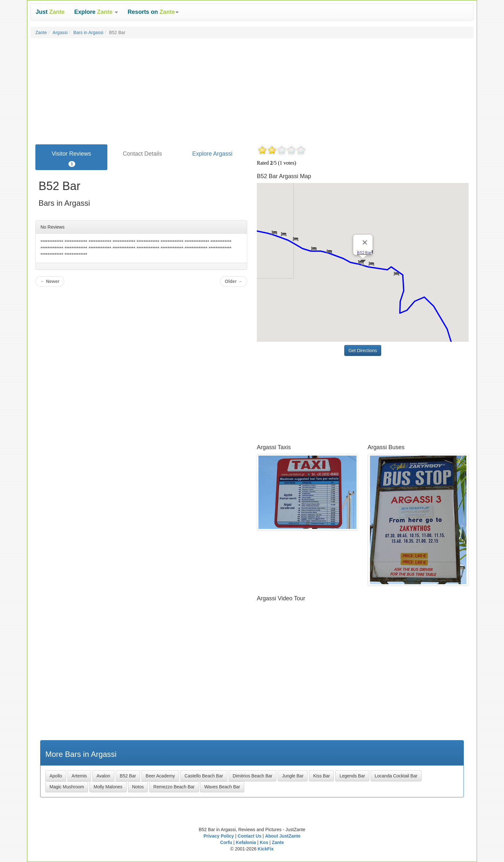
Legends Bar (352, 776)
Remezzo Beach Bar (174, 787)
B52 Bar (128, 776)
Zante (41, 32)
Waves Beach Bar (222, 787)
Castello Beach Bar (204, 776)
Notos (138, 787)
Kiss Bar (321, 776)
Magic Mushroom (67, 787)
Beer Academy (160, 776)
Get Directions (363, 350)
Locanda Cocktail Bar (396, 776)
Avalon (103, 776)
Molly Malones (108, 787)
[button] (96, 12)
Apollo (56, 776)
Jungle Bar (293, 776)
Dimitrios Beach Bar (253, 776)
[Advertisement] (252, 90)
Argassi (60, 32)
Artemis (79, 776)
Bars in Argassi (88, 32)
